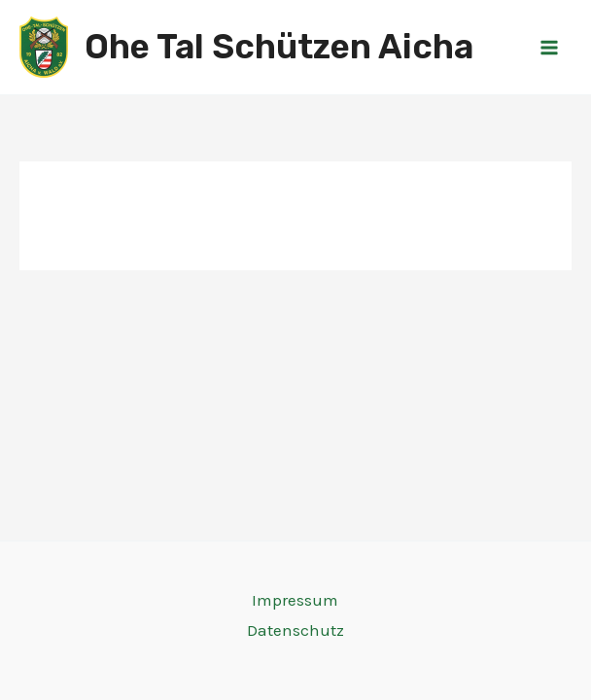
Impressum (295, 600)
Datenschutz (295, 630)
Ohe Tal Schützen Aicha (279, 47)
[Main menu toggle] (550, 48)
